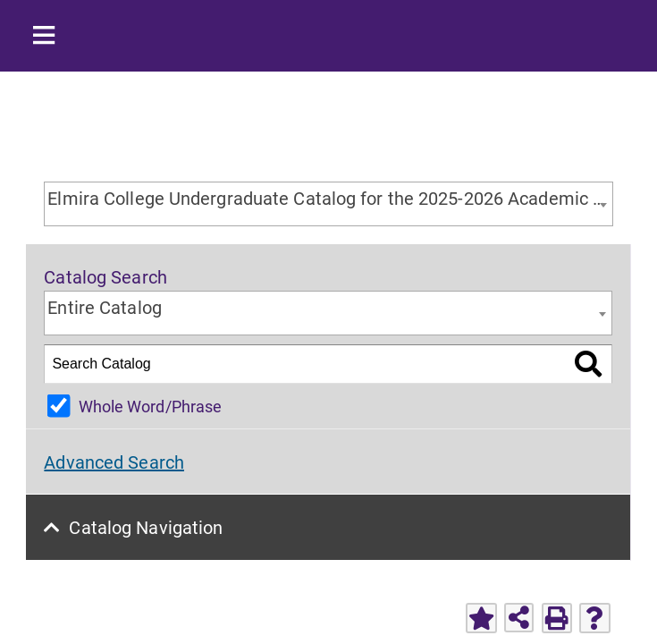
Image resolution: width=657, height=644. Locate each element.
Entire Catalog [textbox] (104, 307)
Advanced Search (114, 462)
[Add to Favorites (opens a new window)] (481, 618)
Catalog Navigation (147, 527)
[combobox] (328, 204)
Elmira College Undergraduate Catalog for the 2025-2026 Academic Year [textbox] (329, 198)
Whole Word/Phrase (151, 406)
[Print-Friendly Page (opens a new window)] (557, 618)
